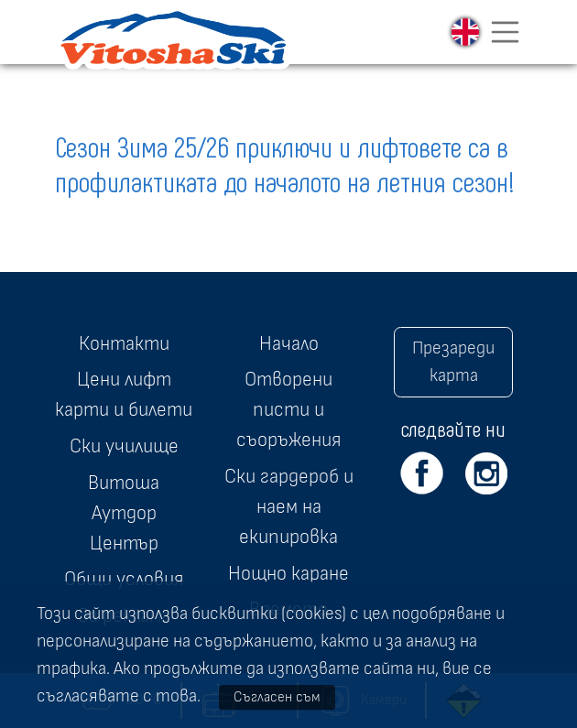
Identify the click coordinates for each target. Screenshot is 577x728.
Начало (289, 343)
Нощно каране (288, 573)
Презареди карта (453, 362)
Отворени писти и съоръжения (288, 409)
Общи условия (124, 579)
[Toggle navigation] (506, 32)
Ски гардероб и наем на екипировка (289, 506)
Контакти (124, 343)
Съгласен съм (277, 697)
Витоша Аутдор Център (124, 513)
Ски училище (124, 446)
